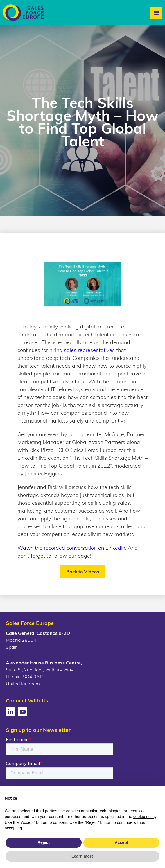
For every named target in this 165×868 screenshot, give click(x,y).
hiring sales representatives (82, 350)
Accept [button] (122, 842)
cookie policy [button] (145, 817)
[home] (22, 13)
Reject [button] (44, 842)
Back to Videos (83, 572)
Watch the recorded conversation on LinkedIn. (72, 548)
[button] (156, 13)
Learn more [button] (82, 856)
